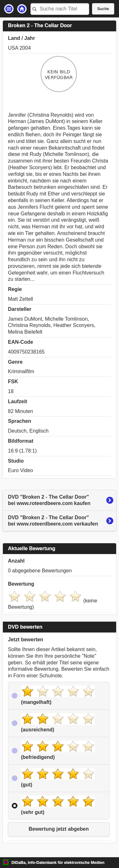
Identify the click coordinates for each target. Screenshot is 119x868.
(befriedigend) (58, 750)
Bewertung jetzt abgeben (59, 829)
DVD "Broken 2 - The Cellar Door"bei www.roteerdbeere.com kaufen (49, 500)
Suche (103, 9)
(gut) (58, 778)
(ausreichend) (58, 723)
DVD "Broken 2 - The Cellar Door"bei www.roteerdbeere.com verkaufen (53, 521)
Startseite (22, 9)
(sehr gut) (58, 805)
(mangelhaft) (58, 695)
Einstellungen (9, 9)
